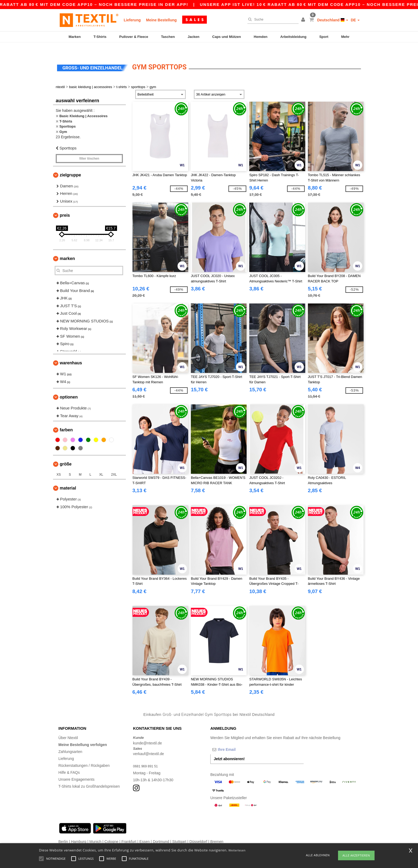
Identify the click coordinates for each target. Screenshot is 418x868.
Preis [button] (65, 205)
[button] (304, 20)
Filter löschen (89, 148)
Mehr (345, 37)
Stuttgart (179, 831)
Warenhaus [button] (71, 353)
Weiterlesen (237, 850)
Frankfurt (129, 831)
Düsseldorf (198, 831)
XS (59, 464)
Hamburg (79, 831)
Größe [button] (66, 454)
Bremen (217, 831)
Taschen (168, 37)
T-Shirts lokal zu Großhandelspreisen (89, 776)
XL (101, 464)
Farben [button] (66, 420)
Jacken (194, 37)
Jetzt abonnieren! (229, 749)
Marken (75, 37)
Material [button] (68, 478)
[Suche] (272, 19)
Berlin (63, 831)
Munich (95, 831)
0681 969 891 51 (147, 756)
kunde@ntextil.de (147, 733)
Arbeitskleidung (293, 37)
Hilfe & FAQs (69, 762)
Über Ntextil (68, 728)
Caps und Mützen (227, 37)
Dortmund (161, 831)
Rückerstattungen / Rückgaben (84, 755)
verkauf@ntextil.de (148, 744)
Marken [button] (67, 248)
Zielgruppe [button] (70, 165)
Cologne (111, 831)
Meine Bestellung (161, 20)
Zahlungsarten (70, 741)
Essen (145, 831)
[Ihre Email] (238, 739)
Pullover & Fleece (134, 37)
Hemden (261, 37)
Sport (324, 37)
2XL (114, 464)
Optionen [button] (69, 387)
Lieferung (132, 20)
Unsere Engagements (76, 769)
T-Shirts (100, 37)
